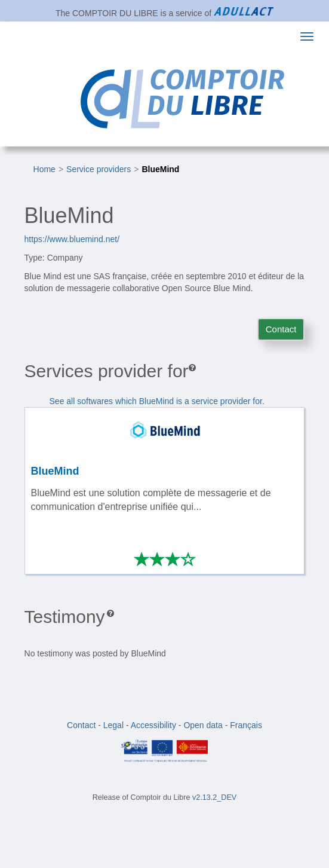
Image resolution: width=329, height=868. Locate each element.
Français (246, 725)
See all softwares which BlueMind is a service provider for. (157, 401)
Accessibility (153, 725)
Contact (281, 329)
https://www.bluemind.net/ (72, 239)
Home (44, 169)
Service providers (99, 169)
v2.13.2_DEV (214, 797)
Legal (113, 725)
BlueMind (160, 169)
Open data (203, 725)
